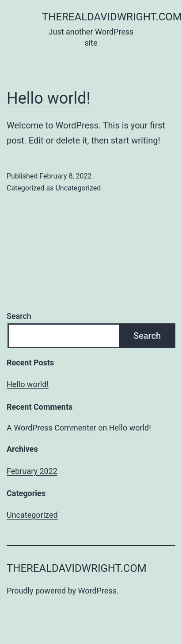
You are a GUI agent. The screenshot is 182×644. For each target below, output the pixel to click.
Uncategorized (78, 188)
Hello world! (49, 98)
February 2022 (32, 471)
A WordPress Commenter (51, 428)
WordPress (97, 591)
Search (19, 316)
